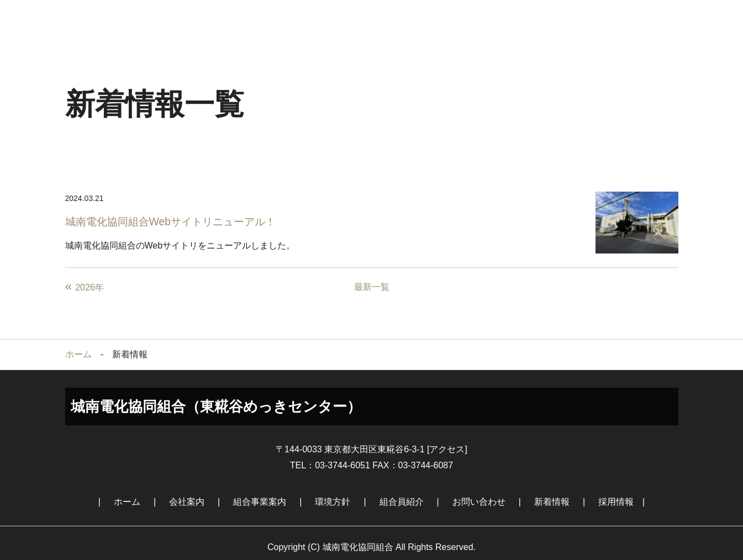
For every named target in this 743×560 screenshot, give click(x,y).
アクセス (447, 440)
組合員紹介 (410, 19)
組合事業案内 (256, 19)
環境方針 (333, 19)
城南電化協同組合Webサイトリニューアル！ (176, 213)
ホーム (103, 19)
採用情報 (640, 19)
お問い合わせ (487, 19)
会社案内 (180, 19)
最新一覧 (372, 278)
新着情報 (563, 19)
